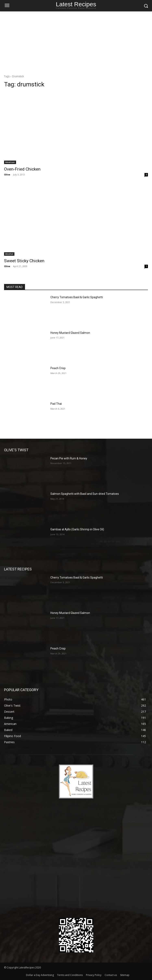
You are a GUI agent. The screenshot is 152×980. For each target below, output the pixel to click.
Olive (7, 175)
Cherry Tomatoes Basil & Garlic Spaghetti (77, 297)
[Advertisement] (76, 42)
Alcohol (9, 254)
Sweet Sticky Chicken (24, 261)
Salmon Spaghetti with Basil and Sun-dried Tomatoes (85, 494)
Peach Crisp (58, 368)
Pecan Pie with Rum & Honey (69, 458)
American (10, 162)
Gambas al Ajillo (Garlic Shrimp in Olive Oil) (77, 529)
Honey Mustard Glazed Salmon (70, 333)
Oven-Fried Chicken (22, 169)
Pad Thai (56, 404)
